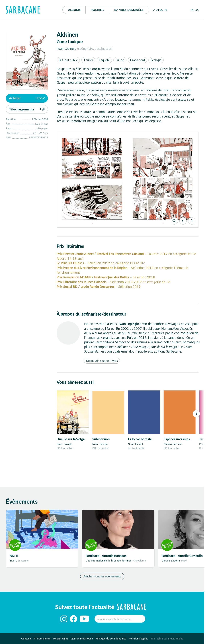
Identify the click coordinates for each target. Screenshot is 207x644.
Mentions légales (138, 640)
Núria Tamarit (135, 444)
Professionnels (42, 640)
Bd (129, 10)
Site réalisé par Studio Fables (167, 640)
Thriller (88, 60)
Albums (74, 10)
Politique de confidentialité (111, 640)
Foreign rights (61, 640)
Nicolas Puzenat (173, 444)
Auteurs (160, 10)
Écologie (156, 60)
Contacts (26, 640)
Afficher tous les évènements (102, 578)
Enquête (104, 60)
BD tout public (68, 60)
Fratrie (120, 60)
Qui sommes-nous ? (82, 640)
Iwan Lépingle (66, 48)
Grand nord (137, 60)
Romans (98, 10)
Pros (195, 10)
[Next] (192, 221)
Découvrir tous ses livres (102, 361)
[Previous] (183, 221)
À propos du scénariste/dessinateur (91, 314)
